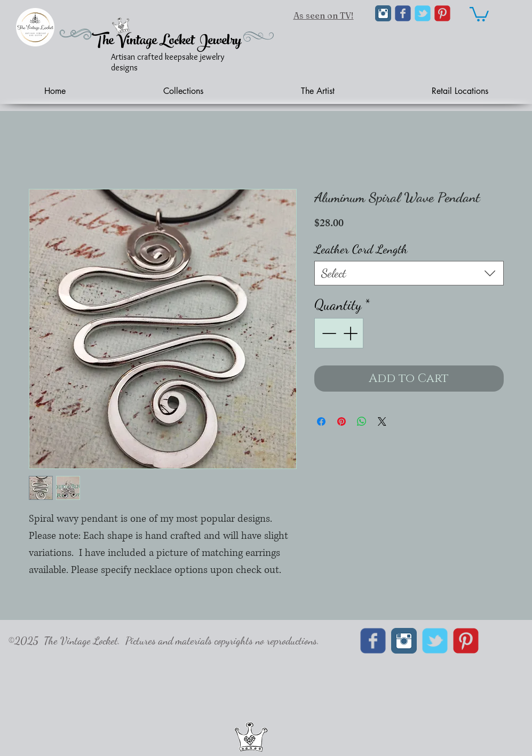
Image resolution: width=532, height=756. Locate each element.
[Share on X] (382, 421)
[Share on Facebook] (321, 421)
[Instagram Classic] (383, 13)
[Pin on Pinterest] (342, 421)
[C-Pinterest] (442, 13)
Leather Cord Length (361, 249)
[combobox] (409, 273)
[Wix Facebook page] (403, 13)
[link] (479, 13)
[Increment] (351, 333)
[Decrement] (328, 333)
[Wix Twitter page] (423, 13)
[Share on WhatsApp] (362, 421)
